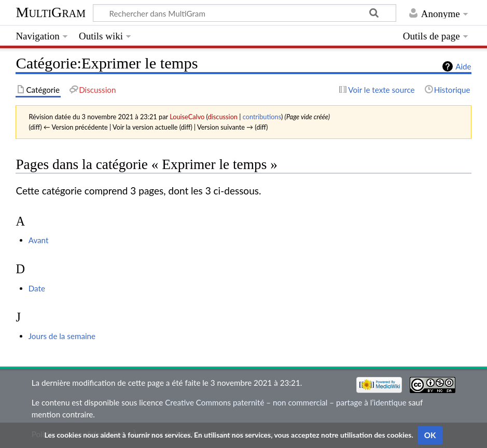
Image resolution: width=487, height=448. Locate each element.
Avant (39, 240)
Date (37, 288)
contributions (262, 117)
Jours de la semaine (62, 336)
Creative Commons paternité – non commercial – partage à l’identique (286, 402)
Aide (463, 66)
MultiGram (51, 12)
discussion (223, 117)
